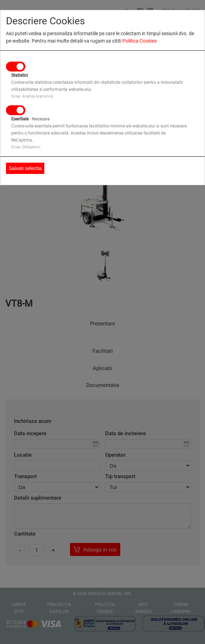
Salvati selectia (25, 168)
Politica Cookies (140, 41)
